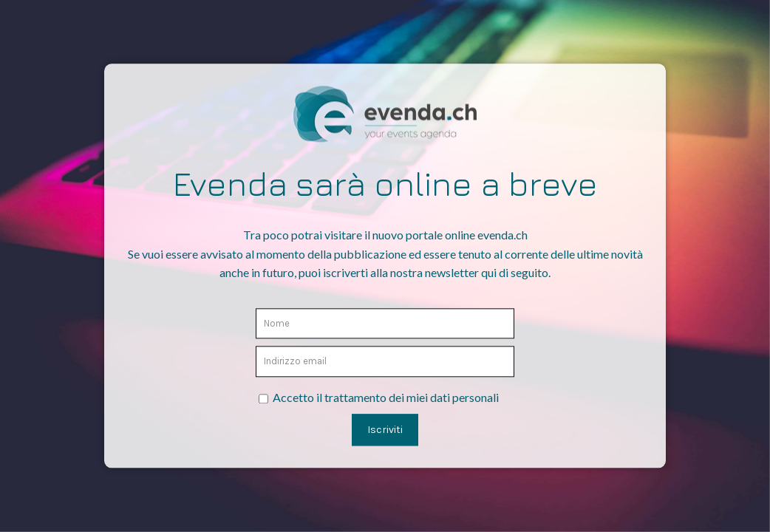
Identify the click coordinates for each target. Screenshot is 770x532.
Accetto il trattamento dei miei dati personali (386, 397)
